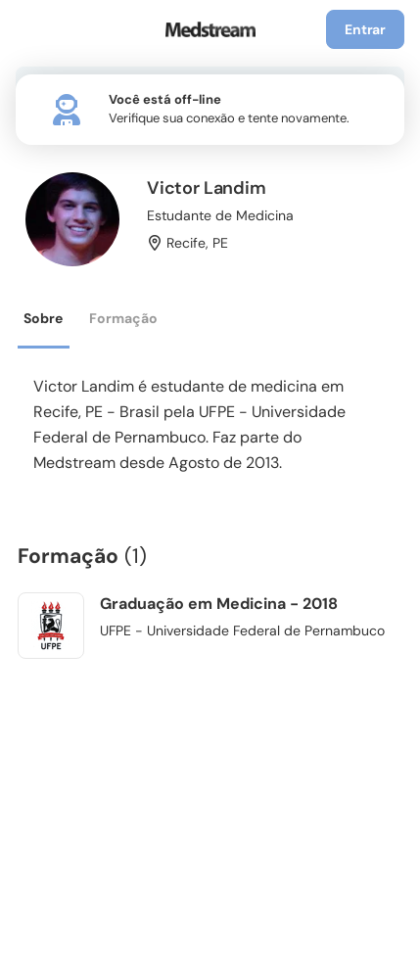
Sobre (43, 318)
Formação (123, 318)
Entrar (365, 29)
